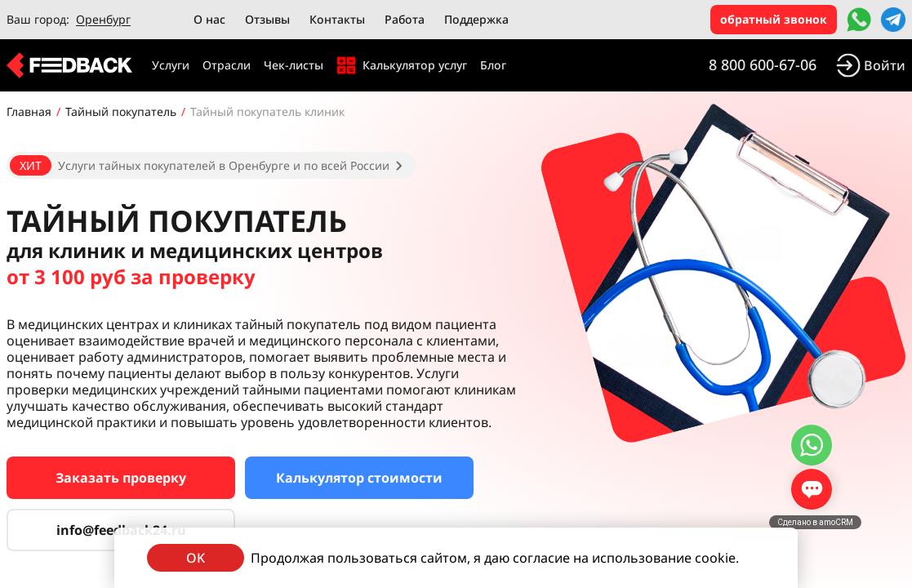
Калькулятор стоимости (359, 478)
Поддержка (476, 19)
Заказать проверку (121, 478)
